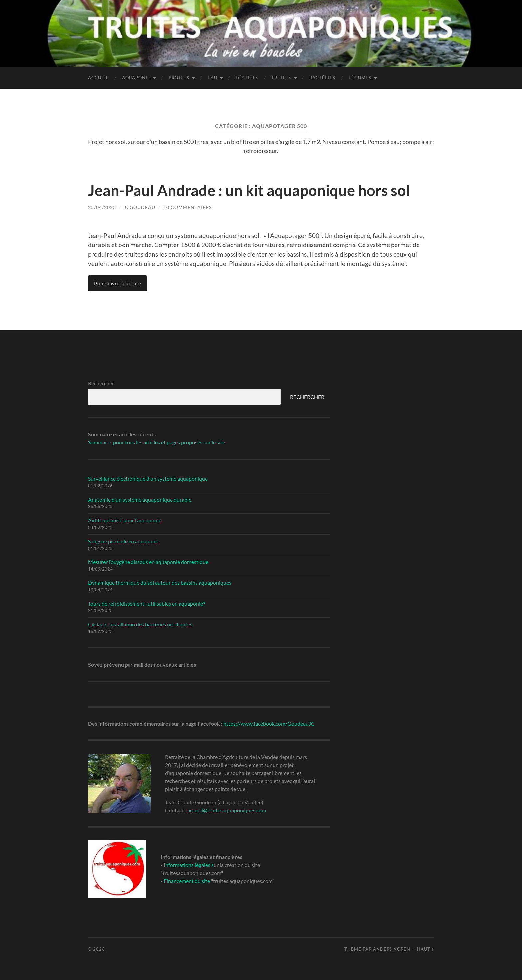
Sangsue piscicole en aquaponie (124, 541)
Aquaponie (136, 78)
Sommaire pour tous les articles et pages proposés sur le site (156, 442)
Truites (281, 78)
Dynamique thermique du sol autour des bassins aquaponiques (160, 583)
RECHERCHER (307, 397)
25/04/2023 (102, 207)
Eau (213, 78)
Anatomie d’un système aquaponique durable (140, 499)
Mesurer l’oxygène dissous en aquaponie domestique (148, 562)
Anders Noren (392, 949)
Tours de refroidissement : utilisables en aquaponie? (146, 604)
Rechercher (101, 383)
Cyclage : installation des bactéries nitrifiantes (140, 624)
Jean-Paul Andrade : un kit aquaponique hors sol (249, 190)
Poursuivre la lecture (118, 283)
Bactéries (322, 78)
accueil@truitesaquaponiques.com (227, 810)
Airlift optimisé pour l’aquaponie (125, 520)
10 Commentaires (188, 207)
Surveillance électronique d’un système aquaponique (148, 479)
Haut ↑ (426, 949)
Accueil (98, 78)
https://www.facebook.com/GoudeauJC (269, 723)
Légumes (360, 78)
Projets (179, 78)
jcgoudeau (140, 207)
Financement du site (187, 881)
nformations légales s (190, 865)
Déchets (247, 78)
